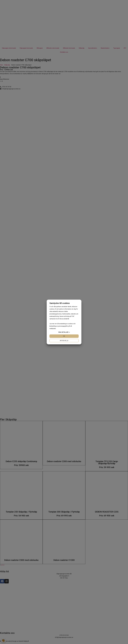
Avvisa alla (64, 341)
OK (64, 336)
